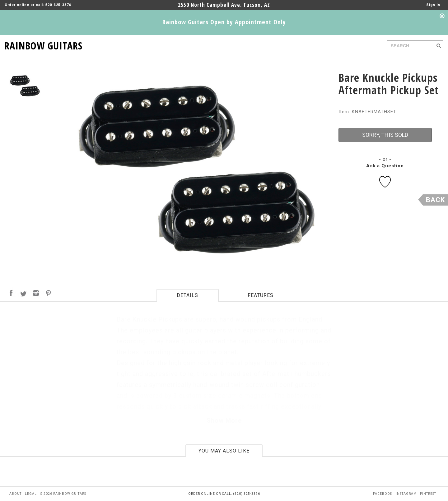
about (15, 494)
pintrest (428, 494)
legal (31, 494)
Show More (224, 420)
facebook (383, 494)
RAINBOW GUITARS (43, 45)
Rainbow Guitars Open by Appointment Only (224, 22)
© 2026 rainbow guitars (63, 494)
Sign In (433, 5)
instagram (406, 494)
